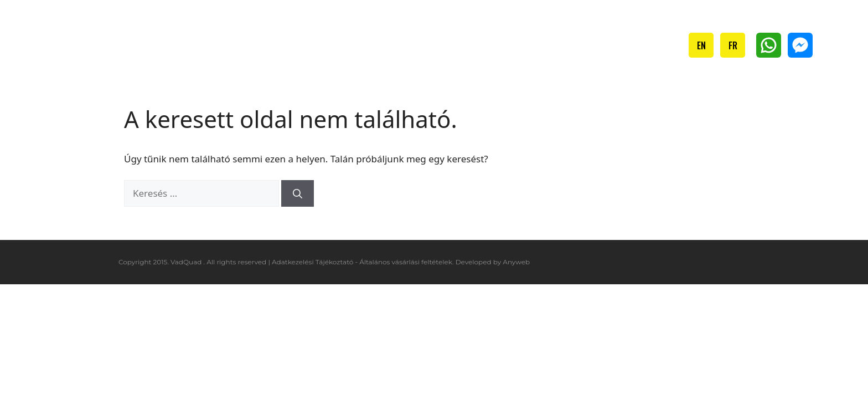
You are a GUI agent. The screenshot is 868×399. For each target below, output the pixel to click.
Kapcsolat (653, 45)
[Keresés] (298, 193)
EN (701, 45)
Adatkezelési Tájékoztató (312, 262)
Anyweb (516, 262)
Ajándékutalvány (573, 45)
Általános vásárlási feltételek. (406, 262)
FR (733, 45)
